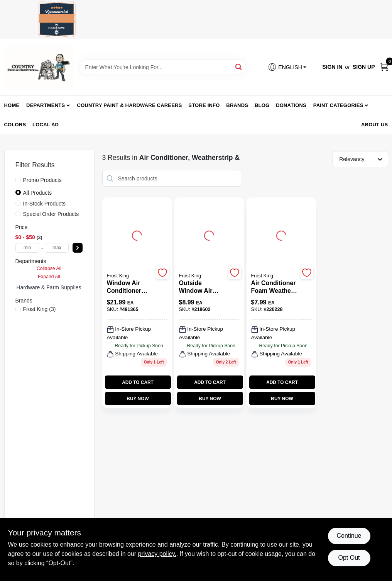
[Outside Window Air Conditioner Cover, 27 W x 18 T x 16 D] (202, 287)
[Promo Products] (18, 180)
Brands (237, 105)
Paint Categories (338, 105)
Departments (46, 105)
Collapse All (49, 268)
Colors (15, 125)
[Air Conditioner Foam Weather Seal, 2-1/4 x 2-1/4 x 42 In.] (275, 287)
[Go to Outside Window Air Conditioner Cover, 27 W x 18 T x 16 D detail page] (209, 234)
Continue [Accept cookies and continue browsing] (349, 536)
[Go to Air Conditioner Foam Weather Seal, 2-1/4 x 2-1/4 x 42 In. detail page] (281, 234)
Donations (291, 105)
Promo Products (42, 180)
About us (375, 125)
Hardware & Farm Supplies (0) (53, 287)
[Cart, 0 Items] (384, 67)
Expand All (49, 277)
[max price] (57, 248)
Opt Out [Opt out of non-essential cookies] (349, 558)
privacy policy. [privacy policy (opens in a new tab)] (157, 554)
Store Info (204, 105)
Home (12, 105)
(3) (40, 309)
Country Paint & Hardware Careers (130, 105)
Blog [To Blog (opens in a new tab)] (262, 105)
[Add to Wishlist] (163, 273)
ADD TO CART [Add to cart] (138, 382)
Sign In (332, 67)
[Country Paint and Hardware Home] (39, 67)
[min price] (27, 248)
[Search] (239, 67)
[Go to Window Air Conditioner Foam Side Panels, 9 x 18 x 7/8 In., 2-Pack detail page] (137, 234)
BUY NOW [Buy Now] (138, 399)
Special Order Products (51, 214)
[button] (287, 67)
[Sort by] (364, 159)
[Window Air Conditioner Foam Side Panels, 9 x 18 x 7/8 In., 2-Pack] (130, 287)
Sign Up (364, 67)
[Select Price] (78, 248)
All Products (38, 193)
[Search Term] (163, 67)
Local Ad (46, 125)
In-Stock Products (45, 204)
